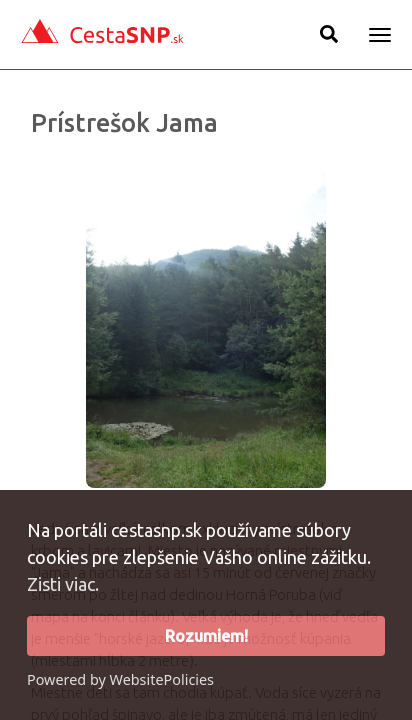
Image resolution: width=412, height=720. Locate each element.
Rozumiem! (206, 636)
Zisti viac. (63, 584)
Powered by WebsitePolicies (120, 679)
